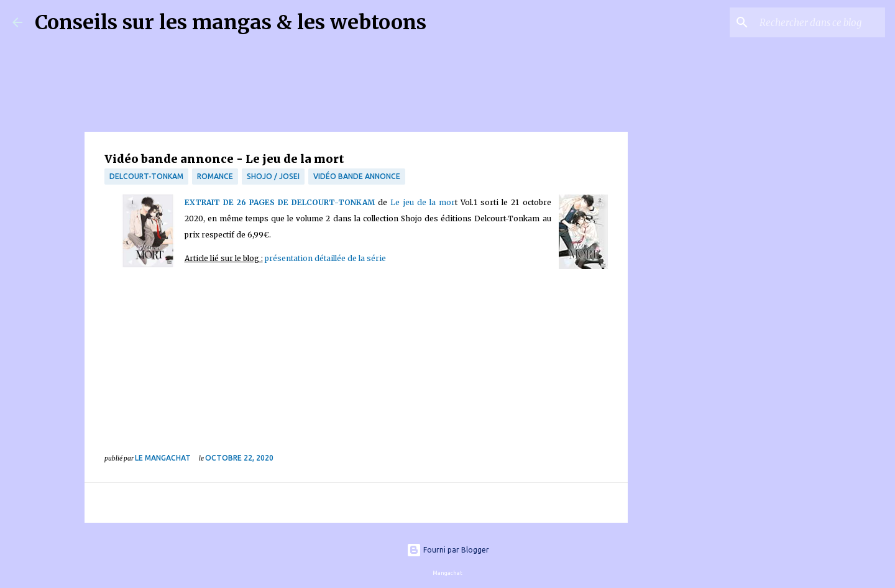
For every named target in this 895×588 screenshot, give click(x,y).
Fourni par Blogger (448, 550)
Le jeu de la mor (423, 202)
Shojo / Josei (273, 176)
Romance (215, 176)
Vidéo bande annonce (357, 176)
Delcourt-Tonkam (146, 176)
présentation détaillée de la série (325, 258)
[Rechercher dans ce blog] (820, 22)
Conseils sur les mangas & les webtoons (231, 22)
